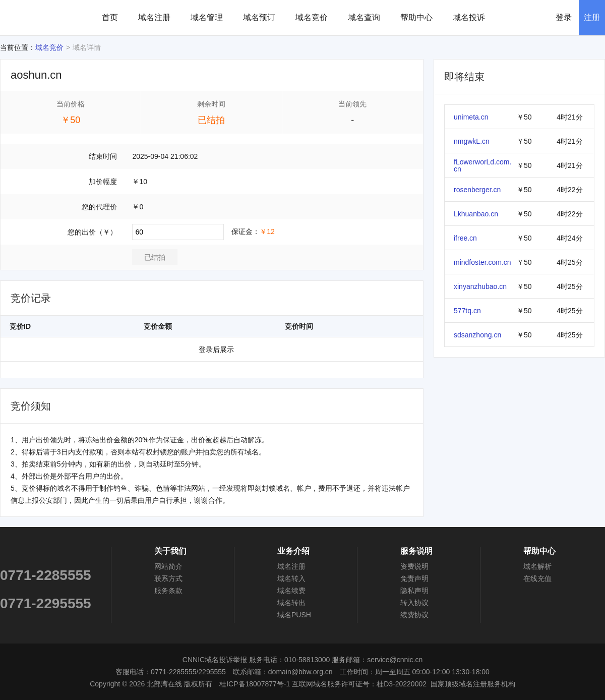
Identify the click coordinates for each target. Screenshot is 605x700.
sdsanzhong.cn (477, 335)
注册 (592, 17)
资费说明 (414, 566)
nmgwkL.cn (472, 141)
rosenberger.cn (477, 190)
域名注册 (154, 17)
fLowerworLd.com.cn (482, 165)
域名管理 (207, 17)
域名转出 (291, 603)
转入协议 (414, 603)
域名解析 (537, 566)
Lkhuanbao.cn (476, 214)
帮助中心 (416, 17)
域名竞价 (312, 17)
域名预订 (259, 17)
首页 (110, 17)
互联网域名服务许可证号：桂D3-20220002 (359, 684)
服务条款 (168, 591)
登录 (564, 17)
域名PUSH (294, 615)
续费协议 (414, 615)
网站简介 (168, 566)
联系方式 (168, 578)
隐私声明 (414, 591)
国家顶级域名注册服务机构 (473, 684)
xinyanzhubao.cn (480, 286)
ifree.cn (465, 238)
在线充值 (537, 578)
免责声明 (414, 578)
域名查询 (364, 17)
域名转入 (291, 578)
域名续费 (291, 591)
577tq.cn (467, 311)
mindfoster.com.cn (482, 262)
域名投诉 (469, 17)
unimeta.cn (471, 117)
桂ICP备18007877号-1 (255, 684)
